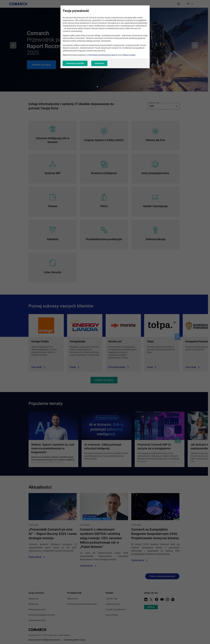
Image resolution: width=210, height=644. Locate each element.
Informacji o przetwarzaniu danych (103, 55)
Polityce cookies (129, 55)
